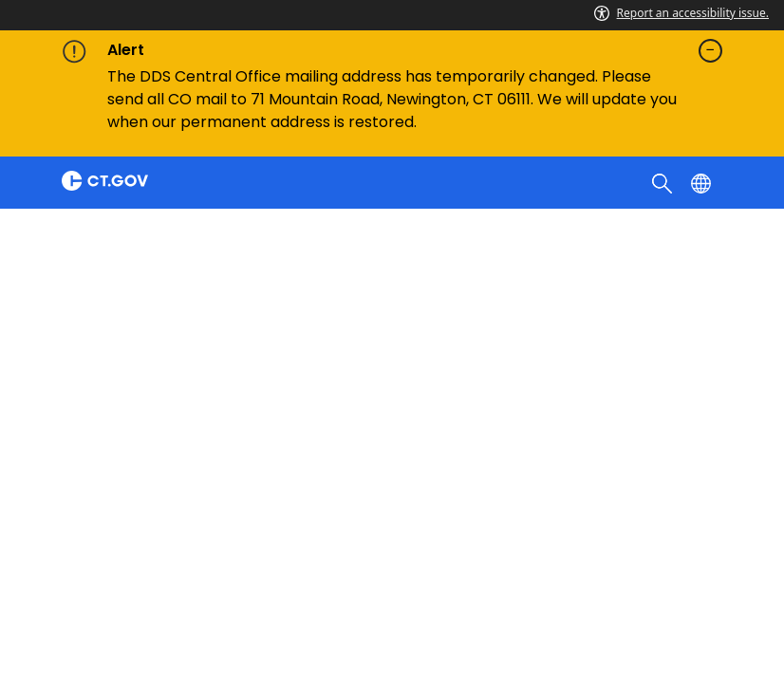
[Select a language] (703, 182)
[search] (664, 182)
